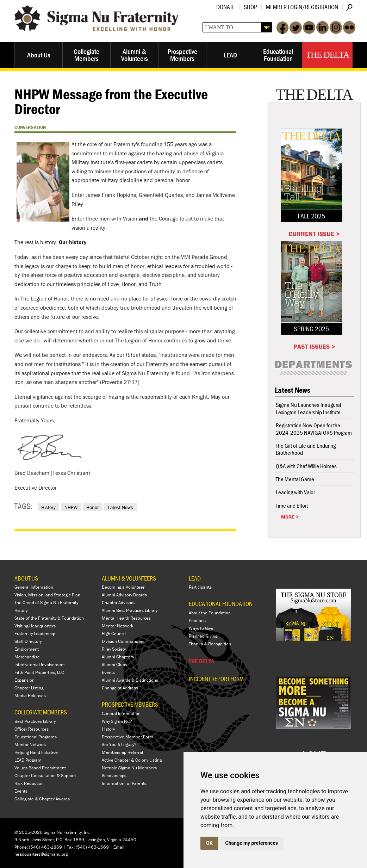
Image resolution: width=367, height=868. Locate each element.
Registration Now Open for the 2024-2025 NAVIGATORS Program (314, 429)
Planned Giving (203, 636)
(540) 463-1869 (45, 847)
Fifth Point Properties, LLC (39, 672)
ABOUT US (26, 578)
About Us (39, 55)
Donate (226, 7)
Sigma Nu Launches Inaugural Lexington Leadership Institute (308, 408)
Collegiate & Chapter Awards (42, 799)
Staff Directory (28, 641)
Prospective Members (182, 55)
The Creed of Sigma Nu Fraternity (46, 603)
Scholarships (114, 776)
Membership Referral (122, 752)
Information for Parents (124, 783)
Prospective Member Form (127, 737)
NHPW (71, 507)
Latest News (120, 507)
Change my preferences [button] (252, 843)
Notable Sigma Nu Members (129, 768)
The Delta (327, 55)
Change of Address (120, 688)
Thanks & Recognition (210, 644)
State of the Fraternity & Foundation (49, 618)
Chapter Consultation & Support (45, 776)
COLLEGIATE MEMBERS (41, 712)
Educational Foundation (278, 55)
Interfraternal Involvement (40, 665)
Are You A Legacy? (119, 745)
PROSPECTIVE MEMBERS (130, 704)
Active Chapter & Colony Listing (132, 760)
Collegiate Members (86, 55)
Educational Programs (36, 737)
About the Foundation (210, 613)
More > (290, 517)
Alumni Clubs (114, 665)
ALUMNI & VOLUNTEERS (129, 578)
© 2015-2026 (29, 832)
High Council (114, 634)
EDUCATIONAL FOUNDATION (221, 604)
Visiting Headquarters (35, 626)
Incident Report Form (216, 679)
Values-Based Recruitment (40, 768)
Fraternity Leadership (35, 634)
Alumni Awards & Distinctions (130, 680)
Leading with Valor (295, 492)
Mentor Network (30, 745)
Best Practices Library (35, 721)
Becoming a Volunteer (123, 587)
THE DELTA (201, 661)
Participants (200, 587)
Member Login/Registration (302, 7)
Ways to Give (201, 628)
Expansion (24, 680)
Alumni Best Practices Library (130, 610)
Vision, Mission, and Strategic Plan (47, 595)
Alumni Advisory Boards (124, 595)
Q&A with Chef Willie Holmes (306, 466)
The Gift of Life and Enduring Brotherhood (306, 449)
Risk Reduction (29, 783)
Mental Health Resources (126, 618)
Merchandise (27, 657)
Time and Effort (292, 506)
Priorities (197, 621)
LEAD (230, 55)
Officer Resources (32, 729)
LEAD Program (28, 760)
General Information (34, 587)
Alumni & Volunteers (135, 55)
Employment (27, 649)
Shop (250, 7)
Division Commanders (123, 641)
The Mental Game (295, 479)
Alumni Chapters (118, 657)
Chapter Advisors (118, 603)
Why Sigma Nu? (117, 721)
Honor (93, 507)
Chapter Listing (29, 688)
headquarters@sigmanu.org (41, 854)
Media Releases (30, 696)
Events (21, 791)
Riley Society (114, 649)
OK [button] (209, 843)
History (48, 507)
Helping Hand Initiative (36, 752)
